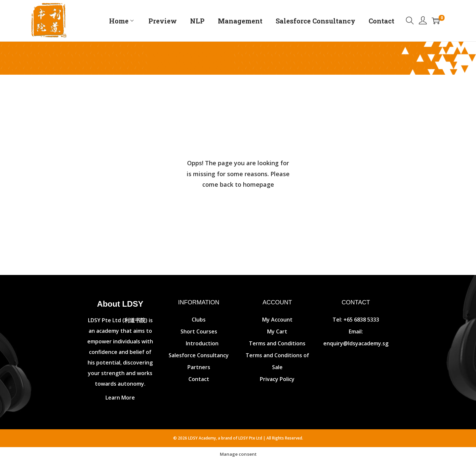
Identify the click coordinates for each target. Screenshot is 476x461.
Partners (199, 367)
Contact (199, 379)
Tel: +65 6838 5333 (356, 320)
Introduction (202, 343)
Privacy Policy (277, 379)
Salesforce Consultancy (199, 355)
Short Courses (199, 331)
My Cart (277, 331)
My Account (277, 320)
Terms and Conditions (277, 343)
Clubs (199, 320)
